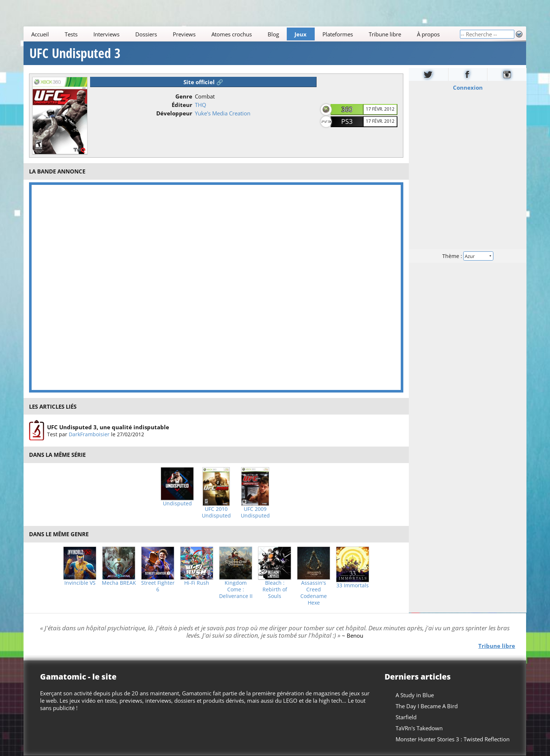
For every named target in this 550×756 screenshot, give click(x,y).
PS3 (347, 121)
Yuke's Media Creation (223, 113)
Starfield (406, 717)
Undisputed (177, 504)
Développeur (174, 113)
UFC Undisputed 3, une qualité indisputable (108, 427)
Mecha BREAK (119, 583)
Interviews (107, 34)
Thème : (468, 256)
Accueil (40, 34)
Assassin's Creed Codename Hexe (314, 593)
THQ (201, 105)
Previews (184, 34)
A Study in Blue (415, 695)
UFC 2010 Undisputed (216, 512)
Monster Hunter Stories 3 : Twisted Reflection (453, 739)
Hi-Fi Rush (197, 583)
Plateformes (338, 34)
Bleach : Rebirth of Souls (275, 590)
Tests (72, 34)
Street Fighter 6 (158, 586)
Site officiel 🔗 (203, 82)
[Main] (242, 34)
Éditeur (182, 105)
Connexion (467, 87)
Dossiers (146, 34)
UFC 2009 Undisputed (255, 512)
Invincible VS (80, 583)
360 (347, 109)
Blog (273, 34)
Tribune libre (385, 34)
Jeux (301, 34)
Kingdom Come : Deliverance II (236, 590)
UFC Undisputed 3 (75, 53)
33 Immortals (353, 585)
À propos (428, 34)
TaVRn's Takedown (419, 728)
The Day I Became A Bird (427, 706)
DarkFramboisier (89, 434)
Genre (184, 96)
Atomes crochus (232, 34)
